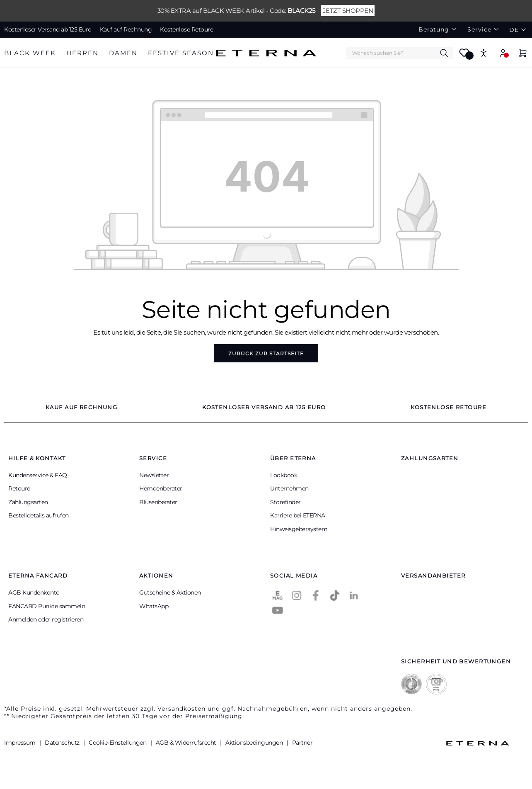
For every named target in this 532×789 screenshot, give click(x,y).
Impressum (21, 743)
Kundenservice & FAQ (38, 475)
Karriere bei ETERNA (298, 515)
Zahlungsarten (28, 502)
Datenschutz (63, 743)
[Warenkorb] (523, 54)
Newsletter (154, 475)
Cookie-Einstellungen (118, 743)
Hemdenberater (161, 488)
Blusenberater (158, 502)
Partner (302, 743)
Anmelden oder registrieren (46, 619)
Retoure (19, 488)
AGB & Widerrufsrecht (187, 743)
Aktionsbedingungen (255, 743)
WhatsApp (154, 606)
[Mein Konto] (503, 53)
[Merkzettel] (464, 55)
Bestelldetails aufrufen (39, 515)
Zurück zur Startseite (266, 353)
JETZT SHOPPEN (348, 11)
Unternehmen (289, 488)
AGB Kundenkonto (34, 592)
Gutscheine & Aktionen (170, 592)
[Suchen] (444, 53)
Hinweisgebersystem (299, 529)
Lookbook (284, 475)
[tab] (30, 53)
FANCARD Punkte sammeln (47, 606)
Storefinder (285, 502)
